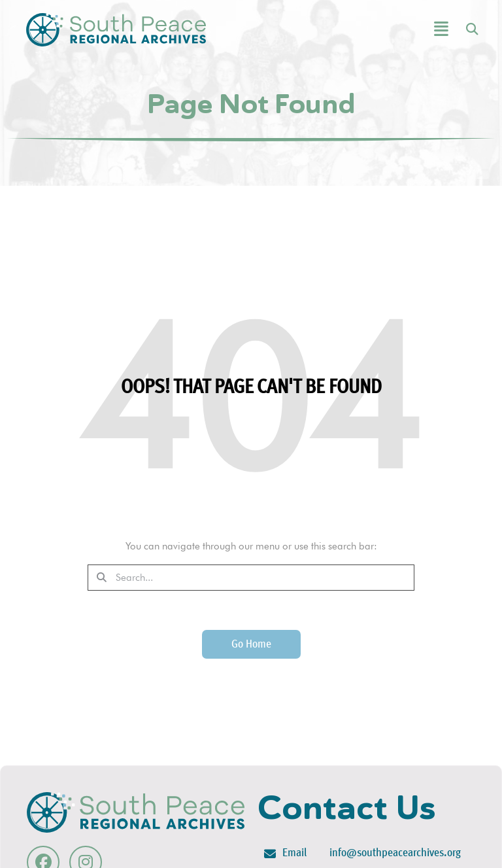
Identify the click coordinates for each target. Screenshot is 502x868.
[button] (409, 30)
